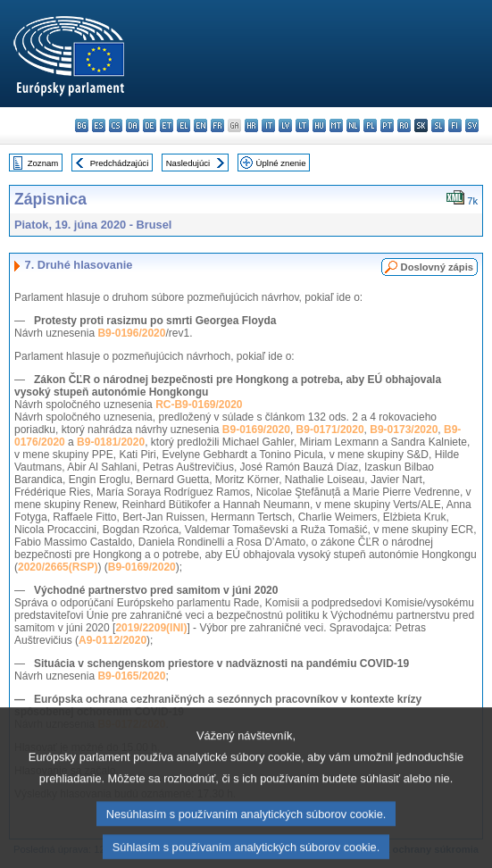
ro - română (404, 125)
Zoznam (43, 163)
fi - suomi (455, 125)
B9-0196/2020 (131, 333)
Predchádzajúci (120, 163)
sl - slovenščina (438, 125)
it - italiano (268, 125)
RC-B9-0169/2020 (199, 405)
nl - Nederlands (353, 125)
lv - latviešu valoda (285, 125)
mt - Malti (336, 125)
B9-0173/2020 (404, 430)
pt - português (387, 125)
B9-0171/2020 (330, 430)
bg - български (82, 125)
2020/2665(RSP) (58, 567)
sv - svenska (472, 125)
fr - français (217, 125)
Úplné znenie (281, 163)
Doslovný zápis (437, 267)
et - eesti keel (167, 125)
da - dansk (133, 125)
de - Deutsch (150, 125)
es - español (99, 125)
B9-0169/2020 (256, 430)
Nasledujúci (188, 163)
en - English (200, 125)
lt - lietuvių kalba (302, 125)
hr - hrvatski (251, 125)
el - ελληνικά (183, 125)
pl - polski (370, 125)
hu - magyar (319, 125)
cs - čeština (116, 125)
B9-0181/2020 (111, 442)
